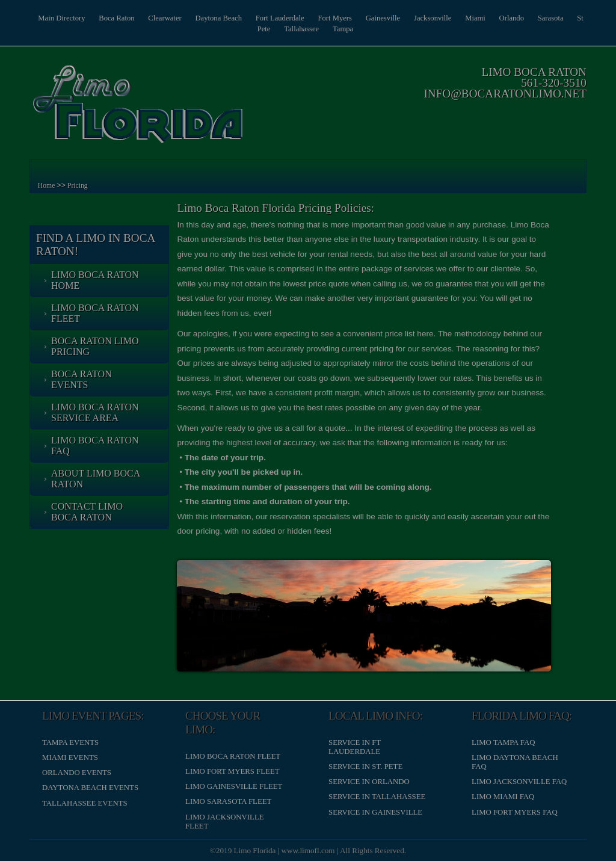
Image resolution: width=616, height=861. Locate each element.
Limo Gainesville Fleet (234, 786)
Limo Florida (255, 850)
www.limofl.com (308, 850)
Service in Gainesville (375, 812)
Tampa (351, 29)
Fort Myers (343, 18)
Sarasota (565, 18)
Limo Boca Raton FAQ (96, 446)
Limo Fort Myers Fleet (233, 771)
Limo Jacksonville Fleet (225, 821)
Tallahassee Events (86, 803)
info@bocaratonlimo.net (504, 94)
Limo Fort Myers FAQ (514, 812)
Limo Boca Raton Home (96, 280)
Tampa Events (72, 742)
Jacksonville (443, 18)
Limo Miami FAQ (502, 796)
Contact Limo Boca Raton (88, 512)
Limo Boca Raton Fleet (96, 313)
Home (48, 186)
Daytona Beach (223, 18)
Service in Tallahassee (377, 796)
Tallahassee (308, 29)
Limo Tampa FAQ (503, 742)
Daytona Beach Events (91, 787)
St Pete (265, 29)
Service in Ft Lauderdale (355, 746)
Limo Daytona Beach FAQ (514, 761)
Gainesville (392, 18)
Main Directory (62, 18)
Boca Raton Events (83, 379)
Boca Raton (118, 18)
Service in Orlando (369, 781)
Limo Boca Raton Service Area (96, 412)
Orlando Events (78, 772)
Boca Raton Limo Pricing (96, 346)
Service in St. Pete (365, 766)
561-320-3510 (553, 83)
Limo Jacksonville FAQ (519, 781)
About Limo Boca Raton (97, 479)
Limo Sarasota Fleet (229, 801)
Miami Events (71, 757)
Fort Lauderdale (286, 18)
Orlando (525, 18)
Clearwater (168, 18)
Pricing (79, 186)
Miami (487, 18)
